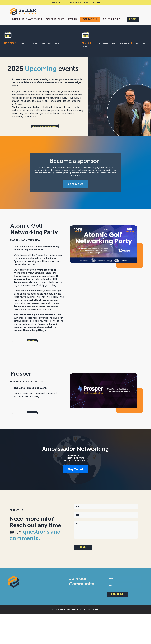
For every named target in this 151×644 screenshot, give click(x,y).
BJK (85, 50)
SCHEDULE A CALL (37, 608)
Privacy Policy (36, 617)
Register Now (38, 351)
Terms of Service (38, 613)
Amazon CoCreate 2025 (108, 46)
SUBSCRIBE (117, 619)
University (94, 50)
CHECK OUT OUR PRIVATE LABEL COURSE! (75, 3)
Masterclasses (55, 19)
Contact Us (90, 19)
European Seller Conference (35, 43)
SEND (83, 570)
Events (72, 19)
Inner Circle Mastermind (27, 19)
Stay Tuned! (76, 484)
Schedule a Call (113, 19)
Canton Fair (102, 43)
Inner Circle (35, 600)
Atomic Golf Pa (25, 46)
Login (133, 19)
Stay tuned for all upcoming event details (57, 132)
